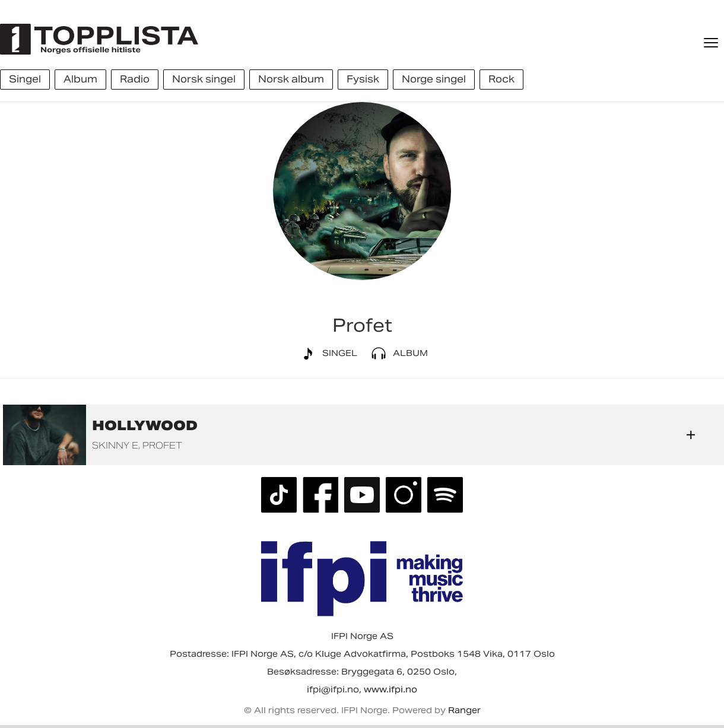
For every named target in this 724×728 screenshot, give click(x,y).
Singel (327, 354)
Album (397, 354)
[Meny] (712, 43)
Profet (162, 445)
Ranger (464, 710)
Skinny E (115, 445)
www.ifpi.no (390, 689)
